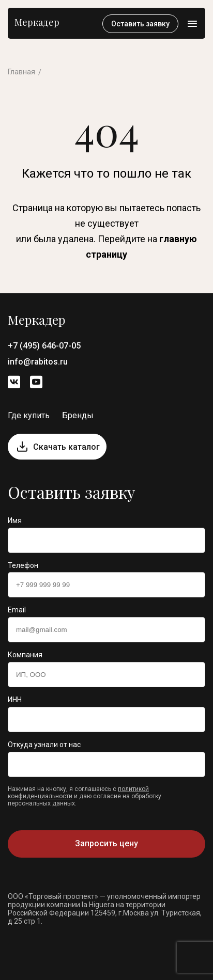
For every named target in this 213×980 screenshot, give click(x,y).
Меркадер (37, 22)
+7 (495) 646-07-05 (44, 346)
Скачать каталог (66, 447)
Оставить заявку (140, 24)
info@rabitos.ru (38, 362)
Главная (21, 72)
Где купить (29, 415)
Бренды (78, 415)
